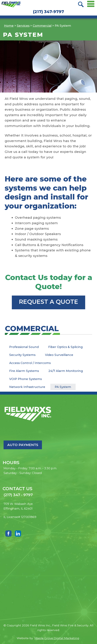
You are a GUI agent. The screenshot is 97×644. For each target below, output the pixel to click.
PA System (63, 387)
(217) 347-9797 (48, 12)
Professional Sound (24, 347)
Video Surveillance (59, 355)
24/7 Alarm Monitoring (66, 371)
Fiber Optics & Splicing (66, 347)
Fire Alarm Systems (24, 371)
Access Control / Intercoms (30, 363)
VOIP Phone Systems (26, 379)
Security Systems (22, 355)
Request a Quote (48, 302)
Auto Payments (23, 445)
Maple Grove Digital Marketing (57, 638)
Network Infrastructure (27, 387)
